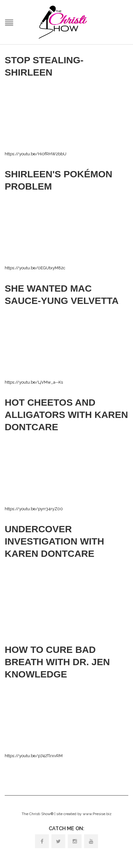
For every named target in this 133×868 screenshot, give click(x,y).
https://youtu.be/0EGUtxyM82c (35, 268)
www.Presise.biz (97, 814)
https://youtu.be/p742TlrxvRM (34, 756)
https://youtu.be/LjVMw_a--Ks (34, 382)
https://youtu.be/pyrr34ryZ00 (34, 509)
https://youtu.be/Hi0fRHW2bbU (36, 154)
